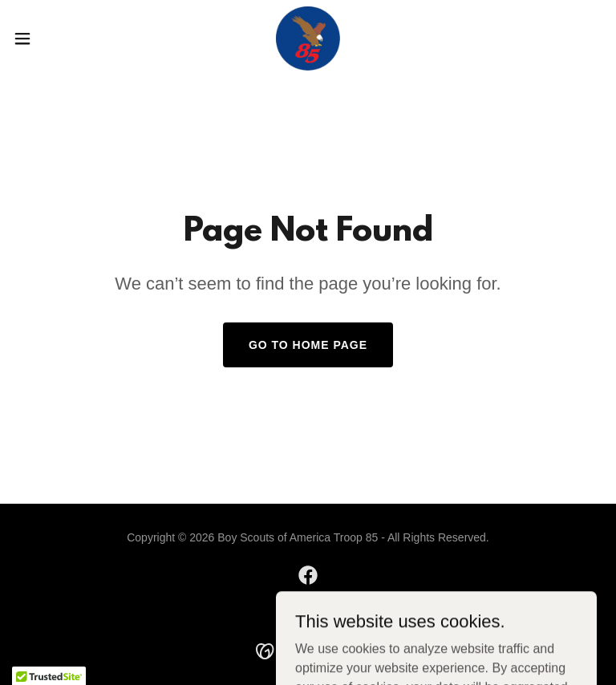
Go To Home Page (308, 345)
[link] (308, 39)
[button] (52, 39)
